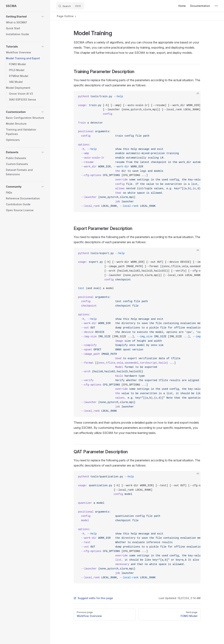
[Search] (70, 6)
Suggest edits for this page (93, 598)
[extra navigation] (216, 6)
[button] (25, 17)
